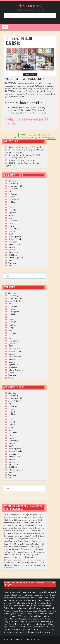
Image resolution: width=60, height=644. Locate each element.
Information (13, 242)
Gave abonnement (30, 6)
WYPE (11, 266)
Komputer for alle (15, 244)
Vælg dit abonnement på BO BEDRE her (27, 121)
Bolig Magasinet (14, 199)
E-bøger (11, 215)
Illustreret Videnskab (16, 239)
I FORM (11, 234)
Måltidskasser (13, 255)
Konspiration (13, 247)
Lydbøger (12, 250)
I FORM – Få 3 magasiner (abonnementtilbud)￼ (37, 135)
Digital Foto (12, 213)
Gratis (10, 223)
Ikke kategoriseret (15, 236)
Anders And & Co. (15, 189)
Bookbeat (12, 202)
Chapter (11, 207)
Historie (11, 226)
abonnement (13, 181)
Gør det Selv (13, 221)
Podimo (11, 260)
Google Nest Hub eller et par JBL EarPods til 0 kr (26, 147)
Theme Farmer (35, 639)
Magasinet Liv (13, 252)
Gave (10, 218)
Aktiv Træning (13, 183)
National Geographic (16, 258)
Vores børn (12, 263)
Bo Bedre (12, 197)
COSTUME (12, 210)
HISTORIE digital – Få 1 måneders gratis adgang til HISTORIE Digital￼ (30, 137)
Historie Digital (14, 228)
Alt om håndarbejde (15, 186)
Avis (10, 191)
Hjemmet (12, 231)
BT (9, 205)
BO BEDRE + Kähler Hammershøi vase (22, 160)
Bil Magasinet (13, 194)
